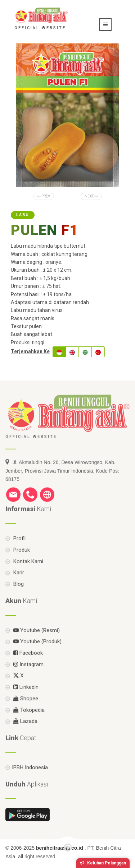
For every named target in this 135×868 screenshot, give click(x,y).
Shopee (25, 709)
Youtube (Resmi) (36, 641)
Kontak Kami (28, 572)
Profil (19, 549)
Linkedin (25, 698)
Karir (18, 584)
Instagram (28, 675)
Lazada (25, 732)
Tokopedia (28, 721)
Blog (18, 595)
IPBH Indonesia (30, 778)
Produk (21, 561)
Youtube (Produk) (37, 653)
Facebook (27, 664)
